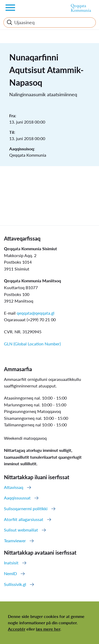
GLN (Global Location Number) (32, 344)
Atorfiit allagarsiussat (24, 519)
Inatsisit (11, 563)
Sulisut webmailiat (21, 530)
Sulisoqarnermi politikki (26, 508)
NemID (10, 573)
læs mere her (48, 629)
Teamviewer (15, 541)
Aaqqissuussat (17, 498)
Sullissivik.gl (15, 584)
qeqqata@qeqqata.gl (36, 313)
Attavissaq (14, 487)
